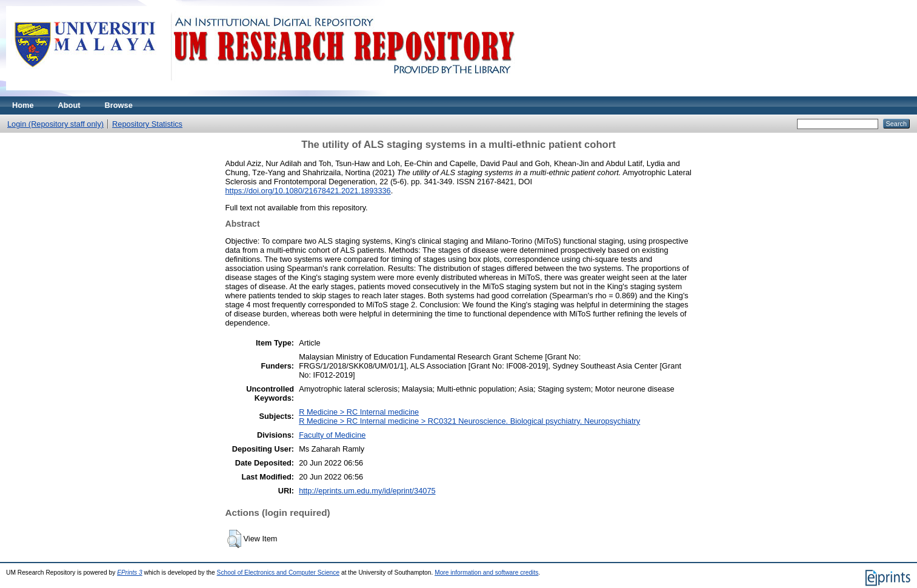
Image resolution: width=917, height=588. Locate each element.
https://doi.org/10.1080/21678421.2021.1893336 (308, 191)
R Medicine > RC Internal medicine (359, 412)
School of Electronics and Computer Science (278, 573)
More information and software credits (486, 573)
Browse (119, 105)
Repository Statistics (147, 124)
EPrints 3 (130, 573)
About (69, 105)
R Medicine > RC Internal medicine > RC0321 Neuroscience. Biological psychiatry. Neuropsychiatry (469, 421)
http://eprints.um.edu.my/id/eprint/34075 (367, 491)
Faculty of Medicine (332, 435)
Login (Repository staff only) (55, 124)
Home (23, 105)
